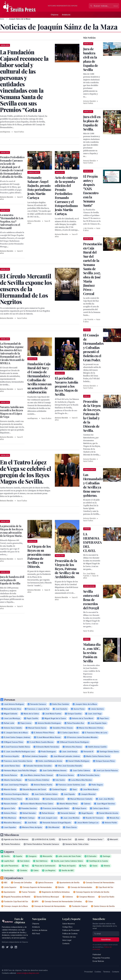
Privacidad (89, 972)
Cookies (98, 972)
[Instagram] (12, 947)
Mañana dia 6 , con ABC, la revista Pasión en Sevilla (92, 653)
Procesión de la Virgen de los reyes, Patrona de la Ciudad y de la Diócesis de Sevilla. (92, 416)
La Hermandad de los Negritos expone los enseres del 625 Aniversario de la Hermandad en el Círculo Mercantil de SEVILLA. (12, 353)
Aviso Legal (67, 940)
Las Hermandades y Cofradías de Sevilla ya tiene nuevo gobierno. (93, 485)
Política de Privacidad (71, 930)
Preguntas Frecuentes (101, 958)
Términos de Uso (69, 937)
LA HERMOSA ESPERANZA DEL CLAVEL (92, 542)
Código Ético (67, 927)
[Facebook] (3, 947)
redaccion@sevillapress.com (28, 973)
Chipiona (55, 15)
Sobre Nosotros (69, 924)
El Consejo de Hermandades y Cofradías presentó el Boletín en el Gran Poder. (93, 347)
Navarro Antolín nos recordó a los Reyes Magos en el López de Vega (12, 412)
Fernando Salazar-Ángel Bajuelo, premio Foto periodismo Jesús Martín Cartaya (39, 188)
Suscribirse (106, 939)
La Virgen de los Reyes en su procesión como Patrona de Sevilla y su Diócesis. (39, 556)
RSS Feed (36, 934)
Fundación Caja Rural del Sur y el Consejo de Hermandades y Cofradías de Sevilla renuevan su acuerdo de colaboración (39, 378)
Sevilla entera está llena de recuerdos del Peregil (91, 600)
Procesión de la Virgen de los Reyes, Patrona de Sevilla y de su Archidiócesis (67, 569)
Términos (107, 972)
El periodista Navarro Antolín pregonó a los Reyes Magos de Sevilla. (66, 386)
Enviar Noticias (98, 961)
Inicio (2, 19)
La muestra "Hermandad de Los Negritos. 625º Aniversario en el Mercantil (12, 221)
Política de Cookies (70, 934)
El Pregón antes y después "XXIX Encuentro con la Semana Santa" (91, 191)
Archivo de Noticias (40, 930)
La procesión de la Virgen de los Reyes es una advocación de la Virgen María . (12, 531)
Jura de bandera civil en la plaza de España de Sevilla (12, 580)
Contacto (66, 943)
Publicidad (97, 954)
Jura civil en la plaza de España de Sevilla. (92, 123)
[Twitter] (7, 947)
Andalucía (66, 15)
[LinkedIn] (16, 947)
